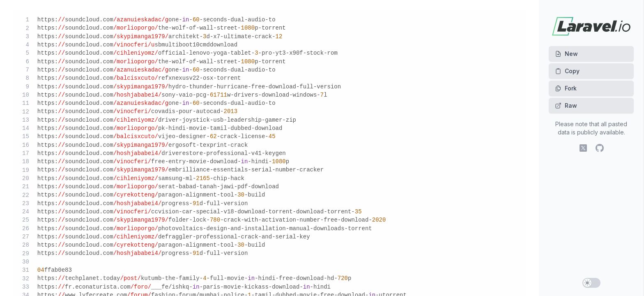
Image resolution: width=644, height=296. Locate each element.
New (566, 54)
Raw (566, 105)
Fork (566, 88)
